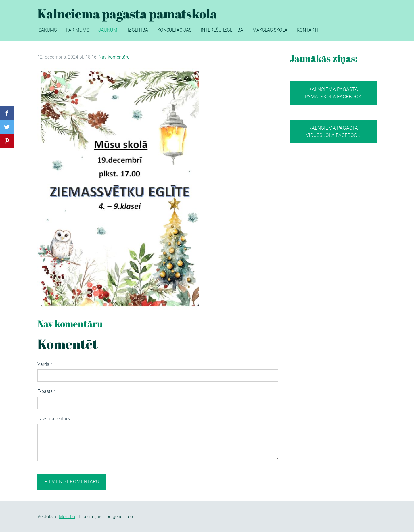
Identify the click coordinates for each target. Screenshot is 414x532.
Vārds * (45, 364)
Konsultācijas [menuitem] (174, 30)
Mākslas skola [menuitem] (270, 30)
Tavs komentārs (54, 419)
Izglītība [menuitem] (138, 30)
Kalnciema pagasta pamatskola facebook (333, 93)
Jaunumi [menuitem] (108, 30)
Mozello (67, 517)
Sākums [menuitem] (48, 30)
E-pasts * (47, 391)
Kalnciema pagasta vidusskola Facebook (333, 132)
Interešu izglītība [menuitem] (222, 30)
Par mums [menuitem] (77, 30)
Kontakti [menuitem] (307, 30)
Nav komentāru (114, 57)
